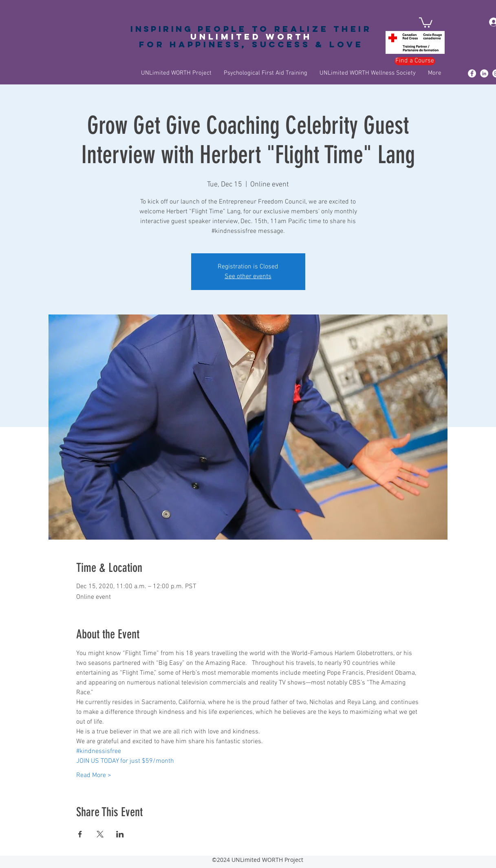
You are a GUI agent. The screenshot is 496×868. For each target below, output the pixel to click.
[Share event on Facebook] (80, 834)
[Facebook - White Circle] (472, 73)
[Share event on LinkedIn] (120, 834)
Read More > (94, 775)
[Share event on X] (100, 834)
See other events (248, 277)
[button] (426, 22)
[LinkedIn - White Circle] (484, 73)
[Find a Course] (415, 61)
